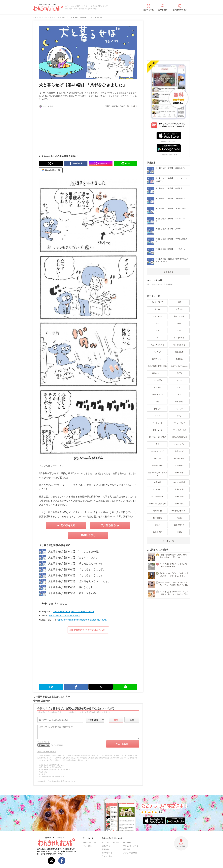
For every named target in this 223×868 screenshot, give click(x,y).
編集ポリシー (107, 846)
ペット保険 (87, 846)
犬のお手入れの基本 (179, 511)
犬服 (157, 444)
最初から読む (88, 535)
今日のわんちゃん (90, 843)
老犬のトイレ (157, 489)
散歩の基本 (179, 352)
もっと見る (168, 272)
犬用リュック (157, 430)
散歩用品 (179, 359)
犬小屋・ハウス (157, 395)
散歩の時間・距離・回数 (157, 366)
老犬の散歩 (179, 497)
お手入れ (179, 309)
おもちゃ (157, 409)
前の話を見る (68, 525)
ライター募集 (107, 856)
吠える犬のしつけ (157, 345)
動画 (179, 331)
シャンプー (179, 409)
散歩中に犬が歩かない (179, 366)
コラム (157, 338)
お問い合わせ (107, 853)
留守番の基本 (179, 458)
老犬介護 (157, 482)
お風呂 (179, 518)
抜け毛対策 (157, 518)
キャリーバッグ (179, 423)
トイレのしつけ (157, 352)
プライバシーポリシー (132, 846)
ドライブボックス (179, 430)
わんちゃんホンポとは (110, 843)
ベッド (179, 387)
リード (157, 416)
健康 (179, 323)
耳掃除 (179, 532)
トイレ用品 (157, 380)
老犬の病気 (179, 504)
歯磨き (157, 525)
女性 (116, 720)
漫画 (157, 331)
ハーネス (179, 395)
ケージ (179, 380)
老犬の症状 (157, 511)
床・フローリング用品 (157, 437)
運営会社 (127, 849)
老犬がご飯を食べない (157, 504)
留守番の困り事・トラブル (157, 474)
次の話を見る (109, 525)
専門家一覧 (127, 843)
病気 (157, 323)
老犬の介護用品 (179, 482)
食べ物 (157, 309)
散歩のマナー (157, 373)
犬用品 (179, 373)
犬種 (179, 302)
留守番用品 (179, 466)
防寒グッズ (179, 451)
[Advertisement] (64, 129)
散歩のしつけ (157, 359)
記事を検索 (163, 10)
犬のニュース (157, 316)
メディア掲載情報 (130, 853)
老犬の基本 (179, 473)
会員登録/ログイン (180, 10)
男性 (132, 720)
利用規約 (105, 849)
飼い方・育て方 (157, 302)
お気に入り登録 (131, 106)
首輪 (157, 402)
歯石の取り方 (179, 525)
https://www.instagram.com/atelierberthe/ (73, 612)
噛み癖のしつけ (179, 345)
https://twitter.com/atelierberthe (65, 616)
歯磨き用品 (179, 402)
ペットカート (157, 423)
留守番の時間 (157, 466)
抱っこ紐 (157, 458)
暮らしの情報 (179, 316)
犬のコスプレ (179, 444)
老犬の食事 (179, 489)
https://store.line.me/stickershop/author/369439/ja (82, 620)
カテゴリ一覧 (148, 10)
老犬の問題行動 (157, 497)
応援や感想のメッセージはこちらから (88, 630)
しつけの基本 (179, 338)
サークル (157, 387)
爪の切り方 (157, 532)
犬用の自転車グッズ (179, 437)
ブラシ (179, 416)
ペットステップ (157, 451)
